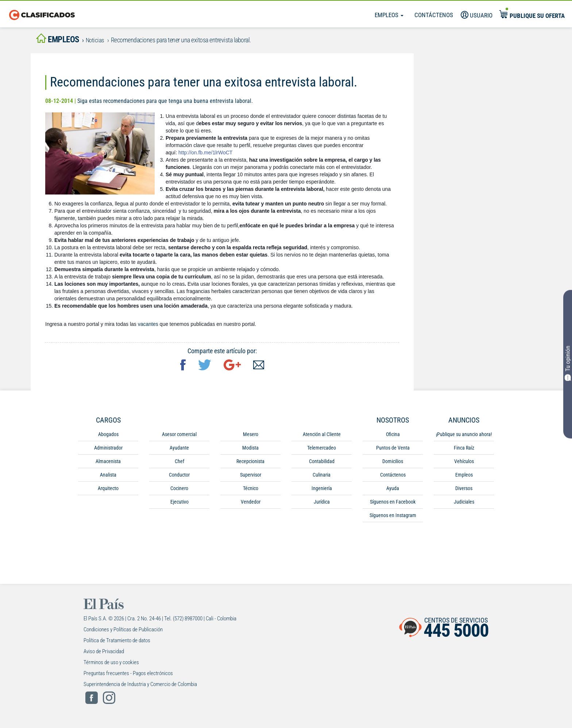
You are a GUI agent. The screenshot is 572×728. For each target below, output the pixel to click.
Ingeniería (322, 490)
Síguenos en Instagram (393, 517)
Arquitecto (108, 490)
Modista (250, 450)
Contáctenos (434, 15)
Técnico (251, 490)
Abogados (108, 436)
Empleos (389, 15)
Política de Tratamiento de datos (117, 643)
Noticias (103, 42)
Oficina (393, 436)
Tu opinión (568, 363)
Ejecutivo (179, 504)
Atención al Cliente (322, 436)
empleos (62, 41)
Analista (108, 477)
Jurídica (322, 504)
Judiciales (464, 504)
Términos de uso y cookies (111, 665)
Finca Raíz (464, 450)
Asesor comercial (179, 436)
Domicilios (393, 463)
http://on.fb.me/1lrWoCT (205, 155)
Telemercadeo (322, 450)
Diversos (464, 490)
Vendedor (251, 504)
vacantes (148, 326)
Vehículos (464, 463)
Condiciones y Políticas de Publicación (123, 632)
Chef (179, 463)
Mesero (251, 436)
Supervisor (251, 477)
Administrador (108, 450)
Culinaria (322, 477)
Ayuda (393, 490)
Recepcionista (250, 463)
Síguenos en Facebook (393, 504)
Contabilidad (322, 463)
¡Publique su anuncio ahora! (464, 436)
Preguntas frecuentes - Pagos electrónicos (128, 675)
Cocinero (179, 490)
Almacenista (108, 463)
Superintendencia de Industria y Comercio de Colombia (140, 686)
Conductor (179, 477)
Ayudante (179, 450)
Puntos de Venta (393, 450)
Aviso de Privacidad (104, 654)
